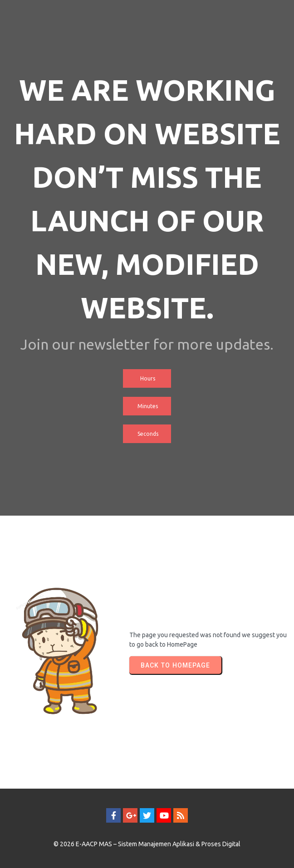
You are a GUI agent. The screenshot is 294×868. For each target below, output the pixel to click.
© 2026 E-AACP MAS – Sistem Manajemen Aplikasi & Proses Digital (147, 844)
